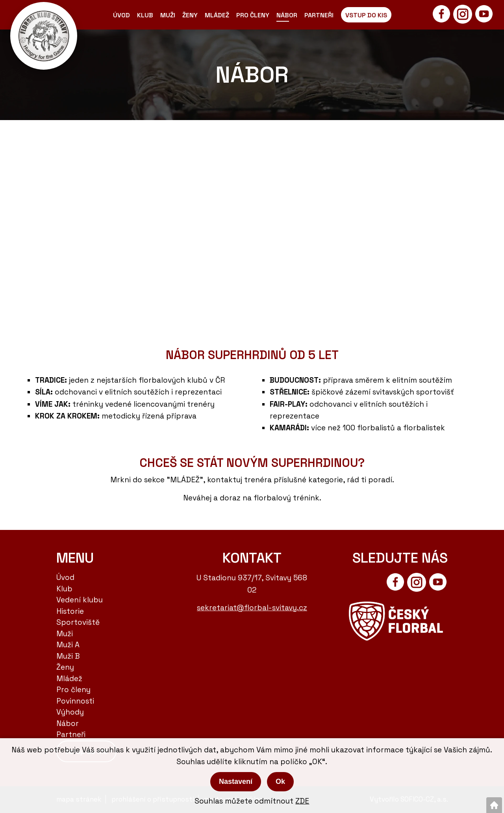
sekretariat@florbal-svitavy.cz (252, 608)
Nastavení (236, 782)
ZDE (302, 801)
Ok (280, 782)
